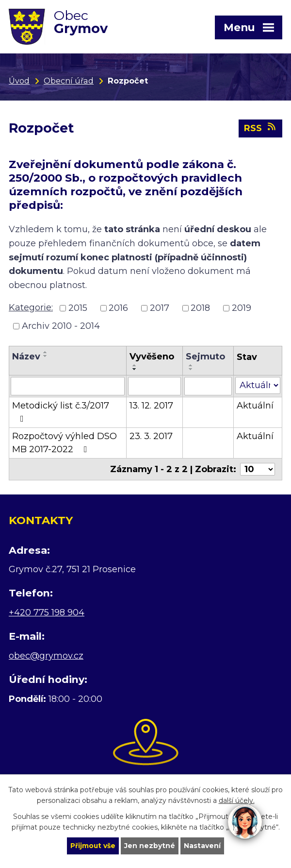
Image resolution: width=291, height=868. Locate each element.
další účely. (237, 800)
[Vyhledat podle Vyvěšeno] (154, 387)
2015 (78, 308)
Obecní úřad (69, 81)
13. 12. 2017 (151, 406)
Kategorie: (31, 308)
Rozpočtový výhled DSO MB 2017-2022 (65, 443)
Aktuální (255, 406)
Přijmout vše (93, 846)
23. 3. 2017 (151, 437)
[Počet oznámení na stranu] (258, 470)
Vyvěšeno (152, 357)
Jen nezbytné (150, 846)
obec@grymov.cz (46, 656)
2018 (200, 308)
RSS (261, 129)
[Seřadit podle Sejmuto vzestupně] (191, 366)
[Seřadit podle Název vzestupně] (46, 353)
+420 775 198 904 (47, 613)
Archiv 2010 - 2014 (61, 326)
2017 (160, 308)
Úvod (19, 81)
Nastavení (203, 846)
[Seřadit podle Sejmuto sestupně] (191, 370)
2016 (118, 308)
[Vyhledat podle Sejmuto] (208, 387)
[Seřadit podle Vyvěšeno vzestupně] (135, 366)
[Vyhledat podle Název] (68, 387)
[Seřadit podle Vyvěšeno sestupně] (135, 370)
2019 (242, 308)
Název (26, 357)
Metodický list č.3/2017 (61, 412)
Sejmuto (205, 357)
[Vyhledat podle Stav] (258, 386)
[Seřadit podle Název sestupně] (46, 357)
